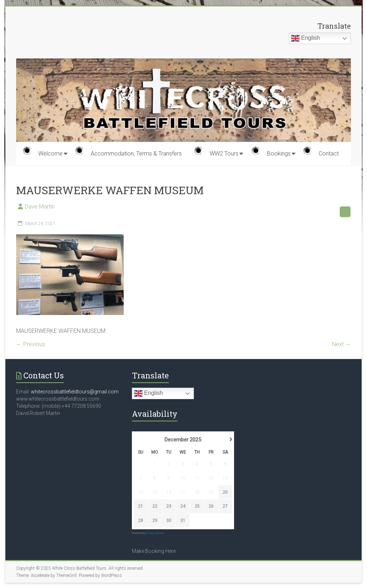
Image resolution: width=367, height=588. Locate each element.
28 (140, 521)
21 (140, 507)
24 (183, 507)
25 (197, 507)
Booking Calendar (155, 533)
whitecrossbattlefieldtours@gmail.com (75, 392)
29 (154, 521)
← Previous (31, 344)
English (306, 38)
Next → (341, 344)
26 (211, 507)
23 (169, 507)
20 (225, 492)
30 (169, 521)
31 (183, 521)
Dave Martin (40, 207)
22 (154, 507)
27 (225, 507)
